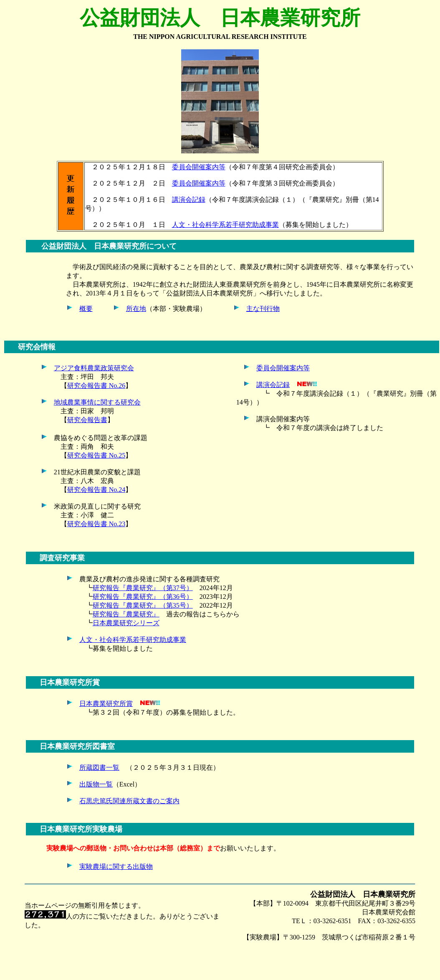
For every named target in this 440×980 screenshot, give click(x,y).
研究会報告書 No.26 (96, 386)
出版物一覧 (96, 784)
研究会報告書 (87, 420)
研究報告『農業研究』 (126, 614)
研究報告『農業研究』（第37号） (143, 588)
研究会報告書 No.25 (96, 455)
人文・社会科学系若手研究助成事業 (225, 225)
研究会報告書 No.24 (96, 490)
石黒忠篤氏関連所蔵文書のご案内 (129, 801)
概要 (86, 309)
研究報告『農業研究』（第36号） (143, 597)
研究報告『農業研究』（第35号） (143, 605)
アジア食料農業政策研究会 (94, 368)
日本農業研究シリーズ (126, 623)
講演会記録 (189, 200)
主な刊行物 (263, 309)
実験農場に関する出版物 (116, 867)
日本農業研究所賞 (106, 704)
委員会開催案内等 (199, 167)
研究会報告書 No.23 (96, 524)
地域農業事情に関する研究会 (97, 402)
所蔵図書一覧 (99, 767)
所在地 (136, 309)
